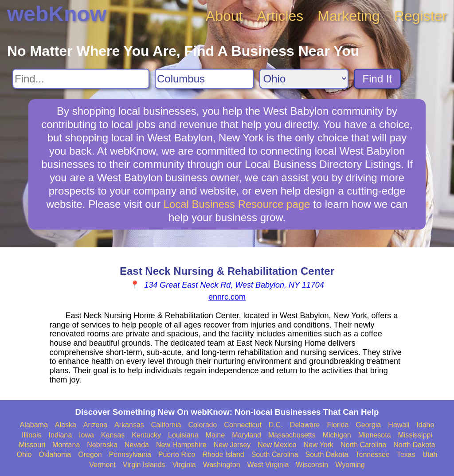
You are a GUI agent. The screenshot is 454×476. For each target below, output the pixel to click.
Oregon (90, 455)
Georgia (368, 425)
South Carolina (275, 455)
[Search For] (81, 79)
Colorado (202, 425)
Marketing (349, 16)
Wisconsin (312, 465)
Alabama (34, 425)
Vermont (102, 465)
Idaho (425, 425)
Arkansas (129, 425)
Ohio (24, 455)
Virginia (184, 465)
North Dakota (414, 445)
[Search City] (204, 79)
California (166, 425)
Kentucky (146, 435)
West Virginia (268, 465)
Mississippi (415, 435)
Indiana (61, 435)
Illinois (31, 435)
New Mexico (277, 445)
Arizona (95, 425)
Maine (215, 435)
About (224, 16)
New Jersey (232, 445)
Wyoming (350, 465)
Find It (378, 79)
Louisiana (183, 435)
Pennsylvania (130, 455)
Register (421, 16)
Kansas (113, 435)
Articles (280, 16)
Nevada (137, 445)
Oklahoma (55, 455)
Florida (338, 425)
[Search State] (304, 79)
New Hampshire (181, 445)
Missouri (32, 445)
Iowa (86, 435)
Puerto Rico (177, 455)
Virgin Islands (144, 465)
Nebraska (102, 445)
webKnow (57, 14)
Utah (430, 455)
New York (318, 445)
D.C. (276, 425)
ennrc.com (227, 297)
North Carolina (363, 445)
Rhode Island (223, 455)
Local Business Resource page (237, 204)
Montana (66, 445)
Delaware (305, 425)
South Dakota (327, 455)
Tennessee (372, 455)
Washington (222, 465)
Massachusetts (292, 435)
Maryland (247, 435)
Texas (406, 455)
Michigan (337, 435)
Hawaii (399, 425)
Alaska (66, 425)
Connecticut (243, 425)
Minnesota (375, 435)
